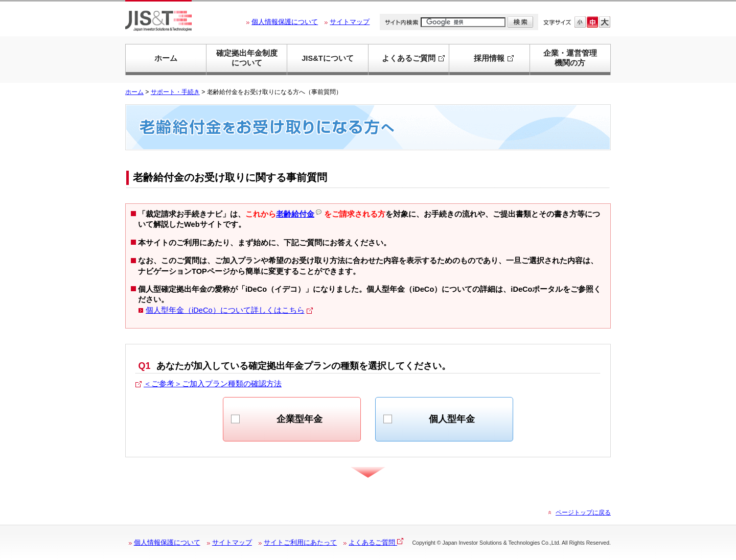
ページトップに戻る (583, 512)
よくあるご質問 (376, 542)
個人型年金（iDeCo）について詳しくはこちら (225, 310)
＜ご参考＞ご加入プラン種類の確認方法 (213, 384)
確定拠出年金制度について (247, 58)
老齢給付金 (299, 214)
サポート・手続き (175, 92)
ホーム (166, 58)
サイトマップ (350, 22)
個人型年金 (452, 419)
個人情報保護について (285, 22)
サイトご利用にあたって (300, 542)
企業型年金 (300, 419)
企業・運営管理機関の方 (570, 58)
